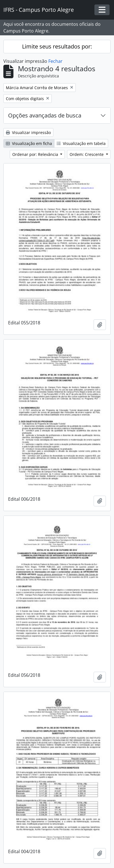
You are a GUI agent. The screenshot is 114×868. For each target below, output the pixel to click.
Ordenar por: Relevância (36, 154)
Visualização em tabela (81, 143)
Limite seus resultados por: (57, 46)
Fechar (55, 61)
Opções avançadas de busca (45, 115)
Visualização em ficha (29, 143)
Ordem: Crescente (87, 154)
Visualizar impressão (28, 132)
